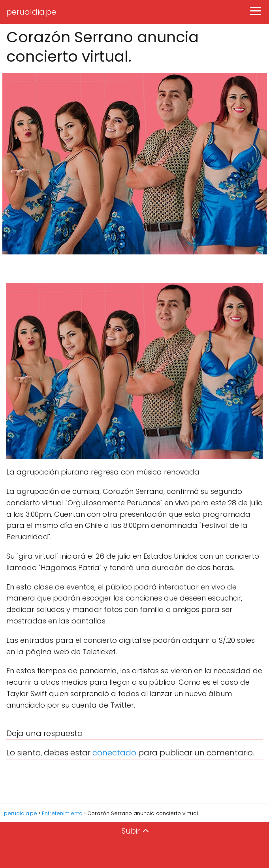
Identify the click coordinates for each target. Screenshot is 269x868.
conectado (114, 753)
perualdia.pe (31, 12)
